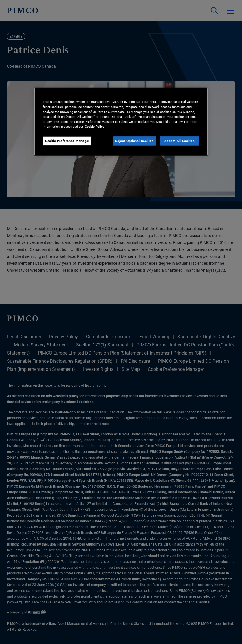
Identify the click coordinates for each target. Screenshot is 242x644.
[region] (121, 122)
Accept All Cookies (179, 141)
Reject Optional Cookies (134, 141)
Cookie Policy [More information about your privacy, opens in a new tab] (95, 126)
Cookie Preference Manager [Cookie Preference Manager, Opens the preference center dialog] (67, 141)
